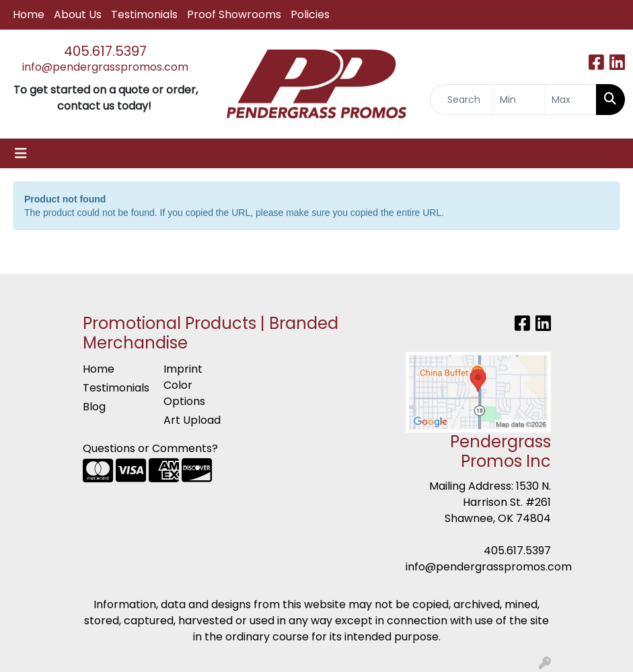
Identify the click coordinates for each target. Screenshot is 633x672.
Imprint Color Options (184, 385)
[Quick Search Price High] (570, 100)
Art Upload (192, 420)
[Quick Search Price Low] (519, 100)
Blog (94, 407)
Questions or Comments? (150, 448)
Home (29, 14)
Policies (310, 14)
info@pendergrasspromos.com (105, 67)
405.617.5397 (105, 51)
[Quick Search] (461, 100)
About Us (78, 14)
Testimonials (144, 14)
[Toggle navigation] (21, 153)
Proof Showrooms (234, 14)
